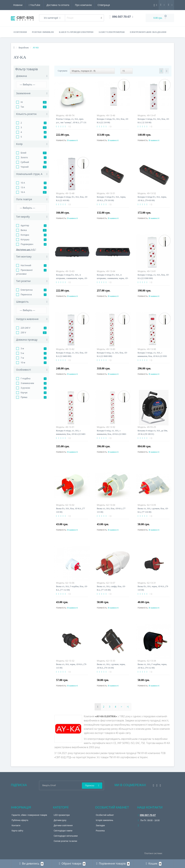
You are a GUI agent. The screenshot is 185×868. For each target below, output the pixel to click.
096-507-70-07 (147, 815)
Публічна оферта (20, 820)
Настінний (26, 265)
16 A (23, 192)
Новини (88, 5)
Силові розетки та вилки (66, 841)
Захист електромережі (112, 32)
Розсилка (100, 831)
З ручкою (25, 388)
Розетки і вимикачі (43, 32)
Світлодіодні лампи (63, 831)
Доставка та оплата (25, 5)
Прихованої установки (24, 272)
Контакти (16, 825)
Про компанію (51, 5)
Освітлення (20, 32)
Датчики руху (60, 820)
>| (128, 707)
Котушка (25, 240)
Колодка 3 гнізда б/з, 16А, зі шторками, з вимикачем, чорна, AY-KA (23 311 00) (72, 278)
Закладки (100, 825)
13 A (23, 187)
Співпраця (71, 5)
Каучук (24, 393)
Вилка (24, 230)
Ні (22, 102)
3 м (22, 348)
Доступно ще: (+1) (26, 250)
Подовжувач (27, 244)
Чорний (25, 167)
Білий (24, 153)
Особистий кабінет (105, 815)
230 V (23, 333)
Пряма (24, 397)
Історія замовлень (104, 820)
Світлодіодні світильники (66, 836)
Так (22, 107)
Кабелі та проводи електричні (76, 32)
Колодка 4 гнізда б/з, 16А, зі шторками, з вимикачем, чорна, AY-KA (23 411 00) (113, 278)
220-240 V (25, 328)
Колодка (25, 235)
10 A (23, 183)
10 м (23, 363)
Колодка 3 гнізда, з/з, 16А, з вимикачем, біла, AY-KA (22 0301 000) (152, 356)
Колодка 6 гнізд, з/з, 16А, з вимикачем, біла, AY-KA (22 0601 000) (112, 434)
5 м (22, 353)
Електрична (27, 290)
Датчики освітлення (63, 825)
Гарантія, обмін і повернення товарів (29, 815)
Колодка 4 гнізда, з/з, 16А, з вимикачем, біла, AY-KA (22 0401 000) (71, 434)
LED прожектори (62, 815)
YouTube (105, 5)
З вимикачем (27, 383)
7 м (22, 358)
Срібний (25, 162)
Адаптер (25, 225)
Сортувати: (63, 71)
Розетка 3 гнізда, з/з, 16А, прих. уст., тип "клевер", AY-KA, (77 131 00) (71, 122)
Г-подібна (26, 378)
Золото (24, 157)
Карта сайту (17, 831)
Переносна (26, 295)
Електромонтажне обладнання (148, 32)
